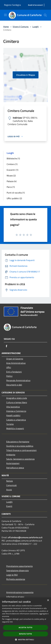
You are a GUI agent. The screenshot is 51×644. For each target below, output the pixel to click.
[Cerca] (45, 15)
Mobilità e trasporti (15, 428)
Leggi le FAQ (12, 575)
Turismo (10, 424)
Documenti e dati (14, 385)
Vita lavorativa (13, 407)
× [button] (48, 600)
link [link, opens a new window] (11, 622)
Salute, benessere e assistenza (20, 459)
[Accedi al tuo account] (35, 5)
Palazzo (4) (12, 181)
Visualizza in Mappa (26, 75)
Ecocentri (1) (12, 170)
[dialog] (26, 621)
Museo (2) (11, 176)
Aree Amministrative (16, 363)
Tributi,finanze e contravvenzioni (21, 450)
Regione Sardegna (12, 5)
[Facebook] (7, 346)
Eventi (9, 506)
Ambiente (11, 455)
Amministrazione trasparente (20, 592)
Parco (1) (11, 187)
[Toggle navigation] (5, 15)
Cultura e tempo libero (17, 402)
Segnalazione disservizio (17, 570)
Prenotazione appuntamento (19, 566)
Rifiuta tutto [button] (26, 634)
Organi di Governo (15, 359)
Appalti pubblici (13, 415)
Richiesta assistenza (16, 579)
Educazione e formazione (18, 442)
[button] (26, 640)
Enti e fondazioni (14, 372)
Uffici (9, 367)
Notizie (10, 481)
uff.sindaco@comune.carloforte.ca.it (25, 537)
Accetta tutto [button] (25, 628)
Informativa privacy (15, 597)
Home (6, 27)
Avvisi (9, 490)
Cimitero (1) (12, 164)
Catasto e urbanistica (16, 420)
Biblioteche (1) (13, 158)
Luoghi (35, 27)
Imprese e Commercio (16, 411)
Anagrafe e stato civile (17, 398)
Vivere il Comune (21, 27)
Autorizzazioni (13, 463)
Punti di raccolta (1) (16, 193)
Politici (9, 376)
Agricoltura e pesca (15, 468)
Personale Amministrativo (18, 380)
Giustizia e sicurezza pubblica (20, 446)
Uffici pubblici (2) (14, 198)
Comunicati (11, 485)
